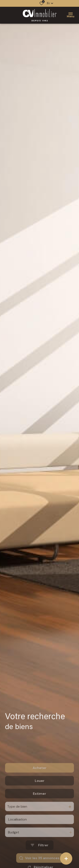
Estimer (39, 806)
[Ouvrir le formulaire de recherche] (40, 858)
